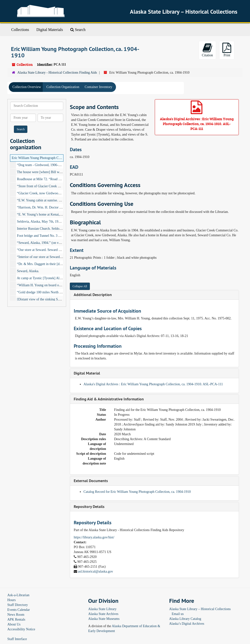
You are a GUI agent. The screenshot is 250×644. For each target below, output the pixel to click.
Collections (20, 30)
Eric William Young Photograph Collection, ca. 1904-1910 (52, 158)
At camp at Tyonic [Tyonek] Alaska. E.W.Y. (47, 278)
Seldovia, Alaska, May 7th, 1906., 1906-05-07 (49, 222)
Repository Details (89, 507)
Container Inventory (99, 87)
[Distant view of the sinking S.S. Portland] (46, 299)
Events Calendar (19, 610)
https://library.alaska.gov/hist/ (94, 537)
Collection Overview (27, 87)
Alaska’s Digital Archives (187, 624)
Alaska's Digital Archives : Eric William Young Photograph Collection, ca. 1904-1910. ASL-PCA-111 (153, 384)
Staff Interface (17, 639)
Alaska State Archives (103, 614)
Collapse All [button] (80, 286)
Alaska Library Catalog (185, 619)
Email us (178, 614)
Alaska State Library (102, 609)
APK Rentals (16, 619)
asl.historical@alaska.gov (96, 571)
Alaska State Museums (104, 619)
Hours (11, 600)
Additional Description (93, 295)
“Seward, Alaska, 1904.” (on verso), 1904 (46, 243)
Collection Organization (63, 87)
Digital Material (87, 373)
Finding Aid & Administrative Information (109, 399)
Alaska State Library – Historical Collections (200, 609)
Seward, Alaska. (28, 271)
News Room (16, 615)
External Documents (91, 481)
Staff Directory (18, 605)
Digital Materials (50, 30)
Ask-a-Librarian (18, 595)
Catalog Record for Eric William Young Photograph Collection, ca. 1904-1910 (137, 492)
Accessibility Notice (21, 629)
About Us (14, 624)
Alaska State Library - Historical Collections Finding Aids (57, 73)
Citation (207, 50)
